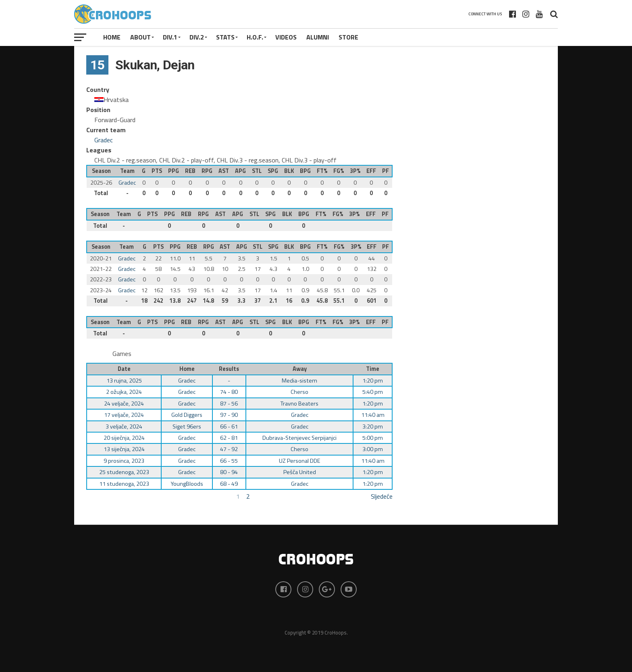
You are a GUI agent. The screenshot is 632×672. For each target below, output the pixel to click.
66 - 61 (229, 427)
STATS (225, 37)
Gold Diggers (187, 415)
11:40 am (373, 415)
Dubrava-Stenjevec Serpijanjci (299, 438)
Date (124, 369)
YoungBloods (187, 484)
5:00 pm (373, 438)
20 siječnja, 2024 (124, 438)
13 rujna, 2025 (124, 381)
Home (112, 37)
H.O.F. (255, 37)
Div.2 (197, 37)
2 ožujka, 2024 (124, 392)
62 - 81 (229, 438)
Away (300, 369)
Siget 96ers (187, 427)
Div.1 (170, 37)
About (140, 37)
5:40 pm (373, 392)
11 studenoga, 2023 (124, 484)
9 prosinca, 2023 (124, 461)
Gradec (104, 140)
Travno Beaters (299, 404)
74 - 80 (229, 392)
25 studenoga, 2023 (124, 472)
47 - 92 (229, 449)
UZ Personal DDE (300, 461)
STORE (348, 37)
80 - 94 (229, 472)
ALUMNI (318, 37)
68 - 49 (229, 484)
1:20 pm (373, 381)
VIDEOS (286, 37)
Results (229, 369)
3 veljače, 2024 (124, 427)
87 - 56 (229, 404)
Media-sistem (299, 381)
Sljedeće (382, 496)
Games (122, 354)
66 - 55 (229, 461)
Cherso (299, 392)
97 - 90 (229, 415)
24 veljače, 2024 (124, 404)
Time (373, 369)
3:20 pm (373, 427)
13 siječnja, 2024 (124, 449)
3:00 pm (373, 449)
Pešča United (300, 472)
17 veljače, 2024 (124, 415)
